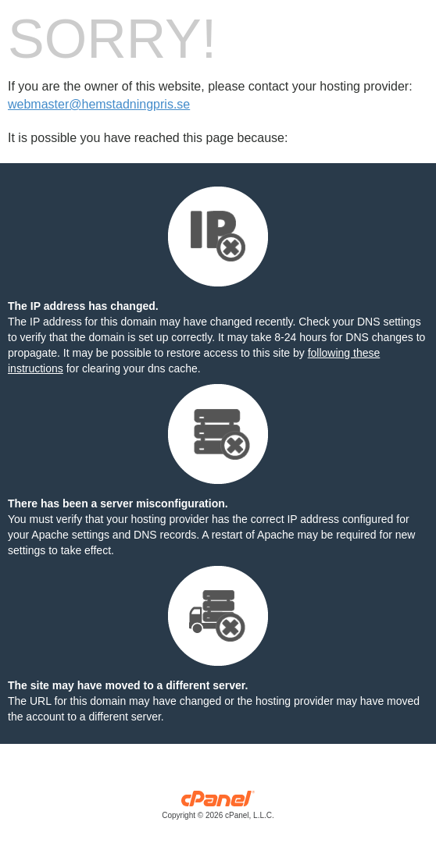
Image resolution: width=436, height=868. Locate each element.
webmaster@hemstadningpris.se (99, 104)
